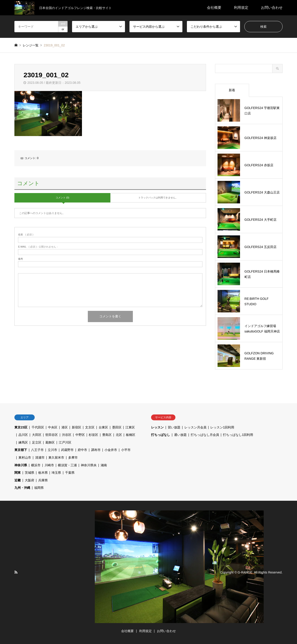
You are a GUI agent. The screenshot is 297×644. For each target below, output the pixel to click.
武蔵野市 (67, 450)
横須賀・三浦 (67, 465)
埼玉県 (56, 473)
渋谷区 (67, 435)
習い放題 (174, 427)
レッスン (157, 427)
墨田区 (117, 427)
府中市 (82, 450)
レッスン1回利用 (222, 427)
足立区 (37, 442)
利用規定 (241, 8)
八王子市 (37, 450)
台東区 (103, 427)
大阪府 (29, 480)
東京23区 (21, 427)
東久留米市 (56, 457)
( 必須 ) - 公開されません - (38, 247)
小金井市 (111, 450)
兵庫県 (43, 480)
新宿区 (77, 427)
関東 (18, 473)
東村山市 (25, 457)
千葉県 (70, 473)
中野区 (80, 435)
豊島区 (107, 435)
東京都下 (21, 450)
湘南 (104, 465)
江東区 (130, 427)
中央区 (53, 427)
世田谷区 (52, 435)
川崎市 (49, 465)
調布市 (96, 450)
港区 (65, 427)
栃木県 (43, 473)
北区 (119, 435)
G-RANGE (245, 572)
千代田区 (38, 427)
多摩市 (73, 457)
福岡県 (39, 488)
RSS (16, 572)
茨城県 (29, 473)
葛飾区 (50, 442)
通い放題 (180, 435)
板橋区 (131, 435)
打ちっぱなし (161, 435)
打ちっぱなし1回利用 (238, 435)
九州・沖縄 (22, 488)
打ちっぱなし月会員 (205, 435)
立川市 (52, 450)
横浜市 (36, 465)
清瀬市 (40, 457)
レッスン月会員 (195, 427)
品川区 (23, 435)
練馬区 (23, 442)
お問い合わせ (272, 8)
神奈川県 (21, 465)
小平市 (126, 450)
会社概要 (214, 8)
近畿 (18, 480)
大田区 (37, 435)
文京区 (90, 427)
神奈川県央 (89, 465)
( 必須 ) (26, 235)
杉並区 (93, 435)
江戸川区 (65, 442)
